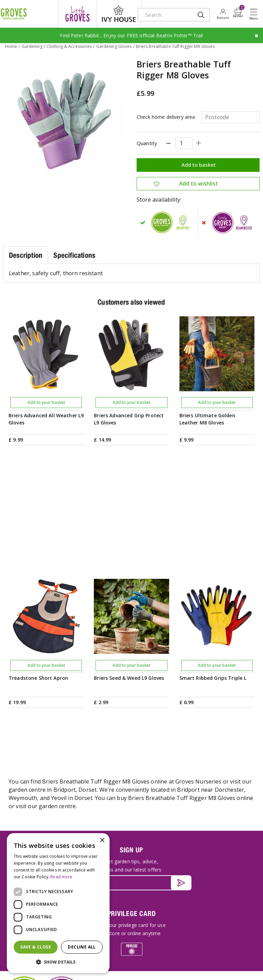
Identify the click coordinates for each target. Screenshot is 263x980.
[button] (58, 962)
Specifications (74, 254)
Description (26, 254)
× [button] (102, 841)
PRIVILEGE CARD (132, 751)
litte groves (77, 14)
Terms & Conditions (180, 950)
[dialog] (58, 903)
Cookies (245, 950)
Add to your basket (46, 402)
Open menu (255, 14)
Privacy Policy (218, 950)
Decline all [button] (82, 947)
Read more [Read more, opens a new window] (61, 877)
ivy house (119, 14)
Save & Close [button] (36, 947)
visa (121, 967)
